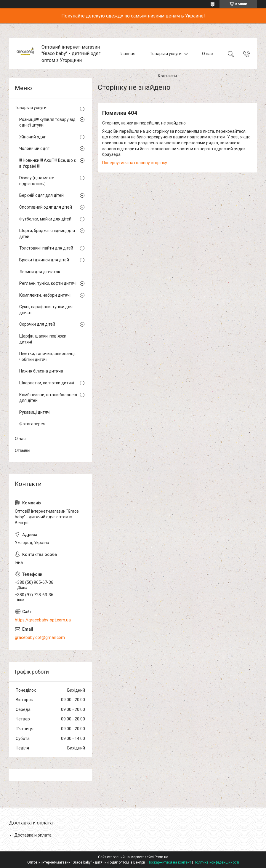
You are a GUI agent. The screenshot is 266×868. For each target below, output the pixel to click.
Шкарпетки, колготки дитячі (47, 383)
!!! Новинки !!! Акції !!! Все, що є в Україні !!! (48, 163)
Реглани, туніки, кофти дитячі (48, 283)
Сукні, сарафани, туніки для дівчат (46, 310)
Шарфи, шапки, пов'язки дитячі (43, 339)
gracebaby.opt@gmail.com (40, 637)
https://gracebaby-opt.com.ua (43, 620)
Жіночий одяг (33, 137)
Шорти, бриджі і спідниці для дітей (47, 234)
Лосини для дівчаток (40, 272)
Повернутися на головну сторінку (135, 163)
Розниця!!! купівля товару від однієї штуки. (47, 122)
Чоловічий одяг (34, 148)
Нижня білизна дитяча (41, 371)
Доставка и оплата (33, 835)
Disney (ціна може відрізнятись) (37, 181)
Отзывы (23, 450)
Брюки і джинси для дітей (44, 260)
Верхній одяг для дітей (41, 195)
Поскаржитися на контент (169, 862)
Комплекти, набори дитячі (45, 295)
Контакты (167, 76)
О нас (207, 54)
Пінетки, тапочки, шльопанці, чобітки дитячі (47, 357)
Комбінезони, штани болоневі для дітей (48, 398)
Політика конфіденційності (216, 862)
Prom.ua (161, 857)
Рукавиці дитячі (35, 412)
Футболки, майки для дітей (45, 219)
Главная (128, 54)
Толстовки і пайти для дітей (46, 248)
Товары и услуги (166, 54)
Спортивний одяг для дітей (46, 207)
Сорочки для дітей (37, 324)
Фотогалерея (32, 424)
